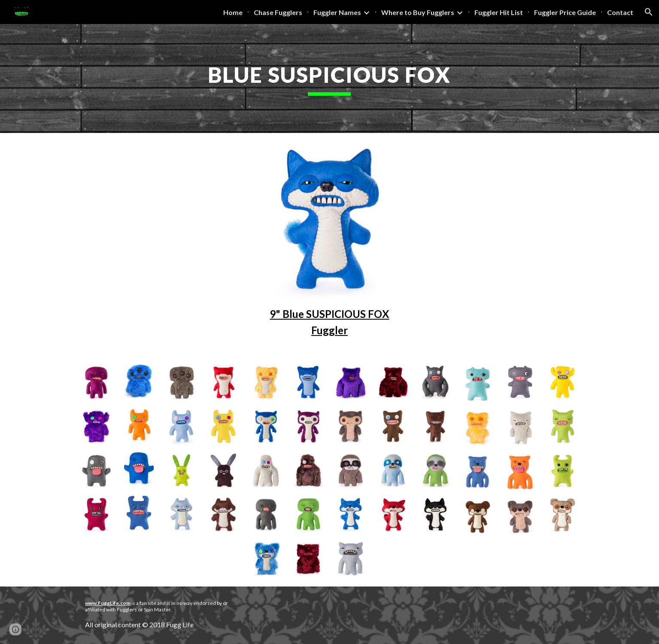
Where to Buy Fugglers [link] (418, 12)
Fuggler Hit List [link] (499, 12)
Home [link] (233, 12)
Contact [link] (620, 12)
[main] (330, 79)
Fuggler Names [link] (337, 12)
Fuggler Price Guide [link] (565, 12)
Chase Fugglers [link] (278, 12)
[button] (649, 12)
